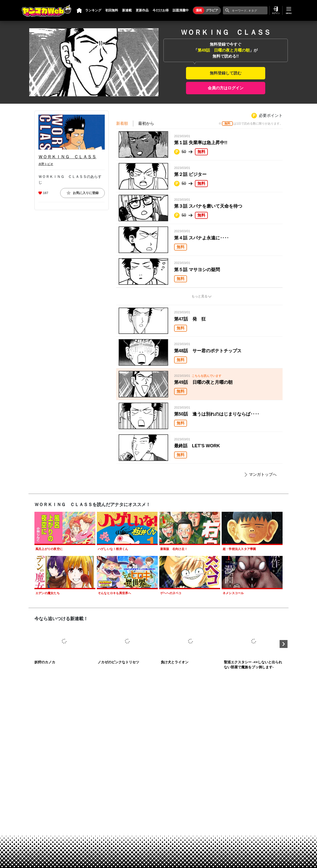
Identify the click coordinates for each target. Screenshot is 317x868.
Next (284, 644)
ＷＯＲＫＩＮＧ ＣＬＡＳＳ (67, 157)
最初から (146, 123)
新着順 (122, 123)
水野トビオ (46, 164)
